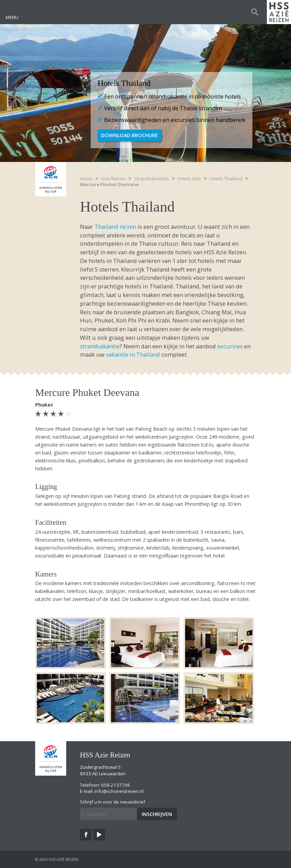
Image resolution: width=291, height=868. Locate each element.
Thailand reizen (115, 227)
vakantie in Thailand (133, 354)
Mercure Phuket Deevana (109, 184)
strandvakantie (100, 346)
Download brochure (129, 135)
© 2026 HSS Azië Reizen (57, 859)
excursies (230, 346)
